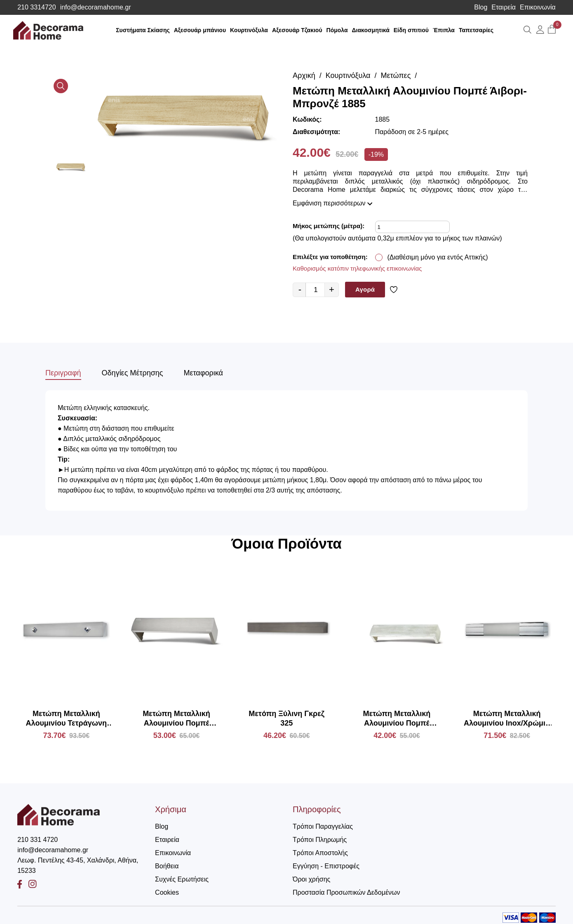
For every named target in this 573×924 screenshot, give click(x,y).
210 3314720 (36, 7)
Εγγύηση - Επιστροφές (326, 866)
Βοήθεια (167, 866)
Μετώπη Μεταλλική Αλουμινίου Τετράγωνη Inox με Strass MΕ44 (66, 719)
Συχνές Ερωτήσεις (182, 879)
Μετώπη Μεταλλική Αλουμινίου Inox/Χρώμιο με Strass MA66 (507, 719)
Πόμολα (337, 30)
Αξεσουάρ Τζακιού (297, 30)
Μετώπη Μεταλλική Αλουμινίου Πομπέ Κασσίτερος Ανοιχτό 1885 (176, 719)
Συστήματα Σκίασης (143, 30)
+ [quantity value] (332, 289)
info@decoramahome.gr (96, 7)
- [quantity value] (300, 289)
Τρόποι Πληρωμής (320, 840)
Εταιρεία (504, 7)
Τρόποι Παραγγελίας (323, 826)
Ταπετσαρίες (476, 30)
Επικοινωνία (538, 7)
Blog (481, 7)
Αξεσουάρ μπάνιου (200, 30)
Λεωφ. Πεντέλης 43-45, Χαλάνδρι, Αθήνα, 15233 (78, 865)
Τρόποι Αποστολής (320, 853)
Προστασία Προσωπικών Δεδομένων (346, 892)
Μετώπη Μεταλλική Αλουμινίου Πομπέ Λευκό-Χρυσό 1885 (397, 719)
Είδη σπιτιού (411, 30)
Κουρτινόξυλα (249, 30)
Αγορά (365, 289)
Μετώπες (396, 75)
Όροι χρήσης (311, 879)
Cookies (167, 892)
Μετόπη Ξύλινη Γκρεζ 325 (286, 718)
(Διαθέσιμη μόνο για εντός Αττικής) (438, 257)
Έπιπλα (444, 30)
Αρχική (304, 75)
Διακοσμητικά (371, 30)
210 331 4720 (38, 840)
